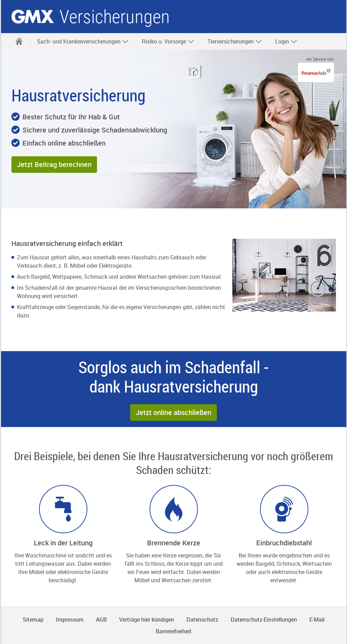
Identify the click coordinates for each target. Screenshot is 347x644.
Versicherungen (115, 17)
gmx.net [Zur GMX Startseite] (33, 17)
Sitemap (33, 620)
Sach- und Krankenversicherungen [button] (83, 41)
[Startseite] (19, 41)
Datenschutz (202, 620)
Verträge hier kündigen (147, 620)
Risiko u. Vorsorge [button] (168, 41)
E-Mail (317, 620)
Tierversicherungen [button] (235, 41)
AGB (101, 620)
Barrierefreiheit (174, 631)
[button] (54, 165)
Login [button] (286, 41)
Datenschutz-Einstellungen (264, 620)
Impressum (70, 620)
